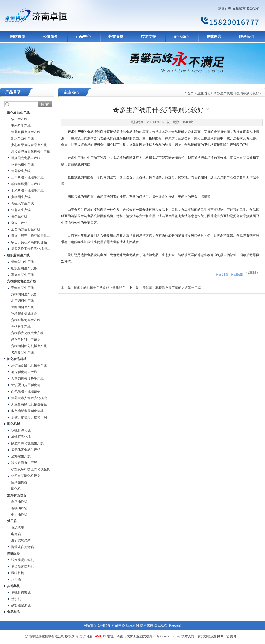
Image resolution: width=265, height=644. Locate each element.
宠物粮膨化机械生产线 (27, 333)
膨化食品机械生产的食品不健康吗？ (100, 287)
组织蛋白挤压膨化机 (26, 385)
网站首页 (18, 37)
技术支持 (148, 37)
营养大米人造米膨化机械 (29, 398)
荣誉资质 (116, 37)
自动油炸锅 (19, 502)
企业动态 (181, 37)
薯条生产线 (19, 216)
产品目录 (13, 92)
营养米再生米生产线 (26, 132)
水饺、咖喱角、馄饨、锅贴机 (32, 417)
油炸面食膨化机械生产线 (29, 365)
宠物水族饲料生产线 (26, 320)
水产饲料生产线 (22, 301)
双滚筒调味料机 (22, 560)
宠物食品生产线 (22, 288)
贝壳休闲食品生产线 (26, 450)
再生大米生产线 (22, 203)
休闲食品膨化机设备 (26, 476)
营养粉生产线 (21, 171)
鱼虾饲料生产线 (22, 307)
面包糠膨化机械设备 (26, 391)
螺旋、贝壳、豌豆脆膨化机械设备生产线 (40, 236)
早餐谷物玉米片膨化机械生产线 (34, 249)
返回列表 (222, 274)
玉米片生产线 (21, 126)
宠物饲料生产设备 (24, 294)
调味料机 (18, 573)
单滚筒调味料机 (22, 566)
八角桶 (16, 579)
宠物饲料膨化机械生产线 (29, 346)
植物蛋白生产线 (22, 262)
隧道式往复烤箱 (22, 547)
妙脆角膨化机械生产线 (27, 443)
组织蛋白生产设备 (24, 268)
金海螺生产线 (21, 456)
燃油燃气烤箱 (21, 541)
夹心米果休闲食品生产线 (29, 145)
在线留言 (239, 9)
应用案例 (132, 625)
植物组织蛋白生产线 (26, 184)
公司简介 (50, 37)
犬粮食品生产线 (22, 353)
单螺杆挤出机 (21, 592)
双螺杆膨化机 (21, 430)
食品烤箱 (18, 528)
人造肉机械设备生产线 (27, 378)
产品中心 (83, 37)
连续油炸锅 (19, 508)
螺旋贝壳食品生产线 (26, 158)
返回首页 (225, 9)
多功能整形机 (21, 605)
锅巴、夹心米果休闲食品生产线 (34, 242)
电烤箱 (16, 534)
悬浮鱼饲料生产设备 (26, 340)
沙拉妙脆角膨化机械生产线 (31, 152)
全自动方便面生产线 (26, 229)
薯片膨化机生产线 (24, 372)
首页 (190, 93)
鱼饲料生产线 (21, 327)
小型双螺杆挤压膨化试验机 (31, 469)
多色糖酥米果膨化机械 (27, 411)
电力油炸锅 (19, 515)
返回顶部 (237, 274)
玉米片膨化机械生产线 (27, 190)
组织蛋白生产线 (22, 139)
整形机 (16, 599)
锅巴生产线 (19, 119)
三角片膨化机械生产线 (27, 177)
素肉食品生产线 (22, 275)
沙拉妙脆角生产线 (24, 463)
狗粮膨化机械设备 (24, 314)
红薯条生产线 (21, 210)
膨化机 (16, 489)
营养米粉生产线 (22, 165)
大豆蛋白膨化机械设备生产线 (32, 404)
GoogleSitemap (170, 636)
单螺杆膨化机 (21, 437)
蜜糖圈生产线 (21, 197)
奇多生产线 (19, 223)
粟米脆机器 (19, 482)
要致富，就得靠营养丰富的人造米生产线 (172, 287)
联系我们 (253, 9)
